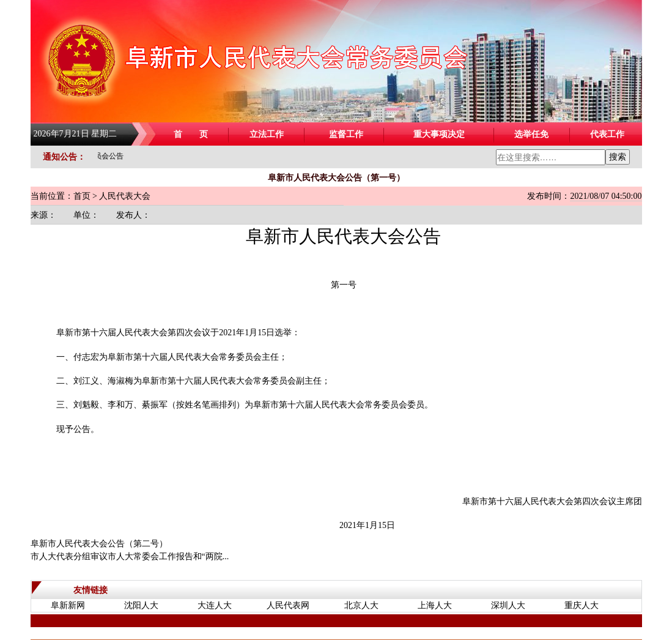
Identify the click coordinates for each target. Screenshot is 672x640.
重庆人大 (582, 605)
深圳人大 (508, 605)
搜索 (618, 157)
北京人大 (361, 605)
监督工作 (346, 134)
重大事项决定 (439, 134)
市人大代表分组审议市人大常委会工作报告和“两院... (130, 556)
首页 (82, 196)
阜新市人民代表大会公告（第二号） (99, 544)
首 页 (191, 134)
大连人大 (215, 605)
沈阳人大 (141, 605)
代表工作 (607, 134)
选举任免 (531, 134)
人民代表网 (288, 605)
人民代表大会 (125, 196)
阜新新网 (68, 605)
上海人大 (435, 605)
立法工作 (267, 134)
